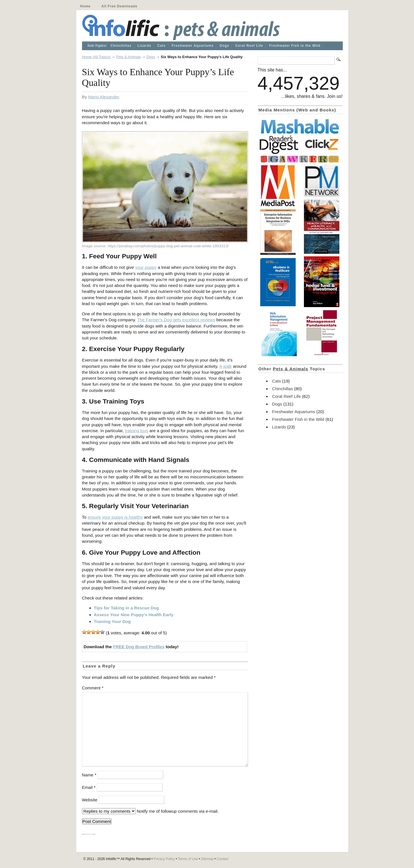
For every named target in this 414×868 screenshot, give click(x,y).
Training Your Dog (112, 621)
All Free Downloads (119, 6)
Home (86, 6)
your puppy (146, 267)
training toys (136, 431)
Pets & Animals (128, 57)
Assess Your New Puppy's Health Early (134, 615)
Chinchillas (121, 46)
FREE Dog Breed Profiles (139, 647)
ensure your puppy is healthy (115, 517)
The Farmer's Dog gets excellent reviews (176, 320)
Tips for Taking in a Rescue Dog (127, 608)
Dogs (224, 46)
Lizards (145, 46)
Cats (161, 46)
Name (89, 775)
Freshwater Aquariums (193, 46)
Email (89, 787)
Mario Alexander (103, 97)
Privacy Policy (164, 859)
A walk (226, 366)
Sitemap (207, 859)
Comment (93, 688)
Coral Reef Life (249, 46)
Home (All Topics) (96, 57)
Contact (222, 859)
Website (90, 800)
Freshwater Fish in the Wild (295, 46)
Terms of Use (188, 859)
